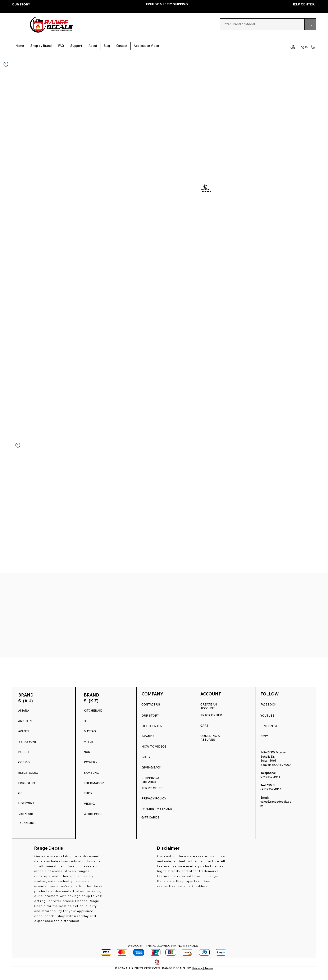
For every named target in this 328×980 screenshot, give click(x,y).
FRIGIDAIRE (27, 783)
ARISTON (25, 721)
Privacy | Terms (203, 968)
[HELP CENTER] (303, 4)
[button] (76, 46)
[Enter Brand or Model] (259, 24)
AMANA (24, 711)
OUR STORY (21, 4)
